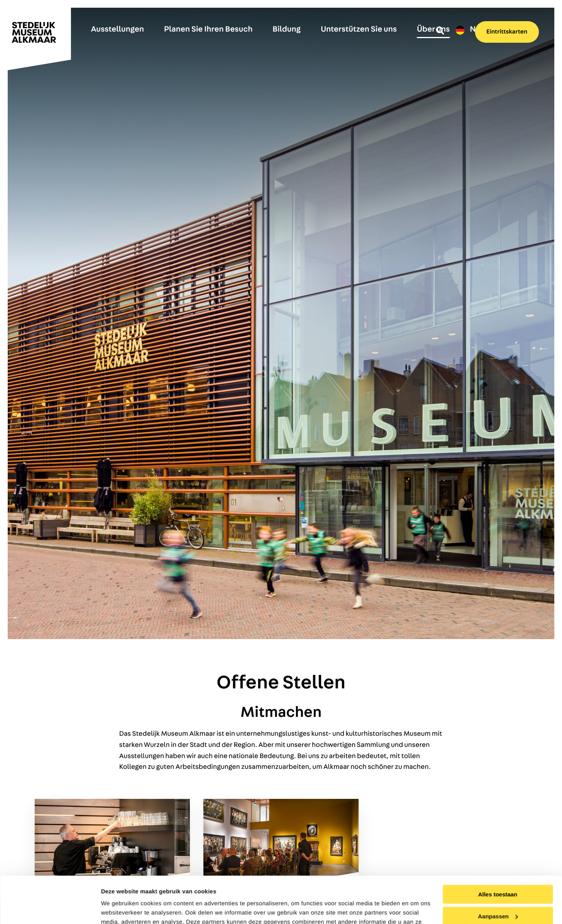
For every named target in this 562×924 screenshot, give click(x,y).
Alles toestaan (498, 851)
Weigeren (497, 894)
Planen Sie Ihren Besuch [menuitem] (208, 29)
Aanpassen (498, 872)
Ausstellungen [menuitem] (117, 29)
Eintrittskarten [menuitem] (507, 32)
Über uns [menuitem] (433, 29)
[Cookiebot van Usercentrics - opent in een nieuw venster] (50, 909)
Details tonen (119, 909)
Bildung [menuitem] (287, 29)
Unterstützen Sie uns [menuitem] (359, 29)
